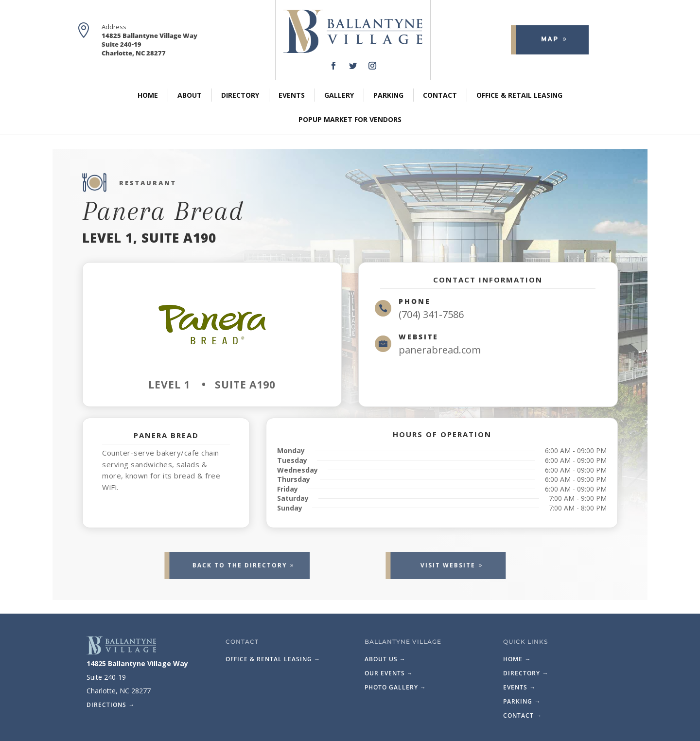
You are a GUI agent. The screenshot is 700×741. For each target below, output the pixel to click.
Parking (388, 95)
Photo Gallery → (395, 687)
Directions (111, 705)
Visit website (419, 565)
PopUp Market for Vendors (350, 119)
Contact (440, 95)
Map (544, 40)
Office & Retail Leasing (519, 95)
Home (148, 95)
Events (292, 95)
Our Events (389, 673)
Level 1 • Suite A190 (212, 385)
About (190, 95)
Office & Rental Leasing (273, 659)
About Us (385, 659)
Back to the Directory (210, 565)
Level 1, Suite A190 (149, 238)
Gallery (339, 95)
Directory (240, 95)
